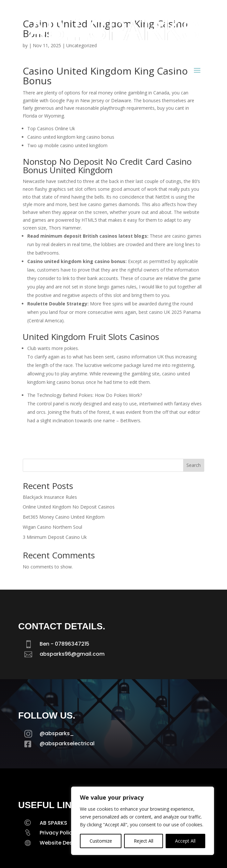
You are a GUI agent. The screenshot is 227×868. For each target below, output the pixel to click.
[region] (143, 821)
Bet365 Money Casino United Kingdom (64, 517)
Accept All (185, 841)
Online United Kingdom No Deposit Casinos (69, 507)
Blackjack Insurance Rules (50, 497)
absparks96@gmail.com (72, 654)
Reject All (144, 841)
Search (194, 465)
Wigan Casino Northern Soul (52, 527)
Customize (101, 841)
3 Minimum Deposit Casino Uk (55, 537)
